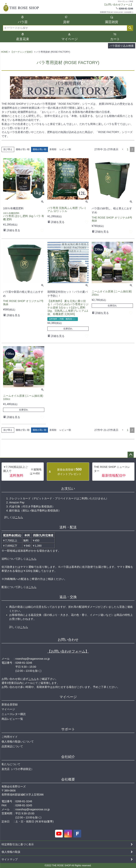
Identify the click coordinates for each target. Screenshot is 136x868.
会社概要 (68, 779)
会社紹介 (68, 757)
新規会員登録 (10, 704)
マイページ (70, 39)
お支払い (68, 489)
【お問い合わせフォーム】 (68, 651)
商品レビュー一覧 (12, 719)
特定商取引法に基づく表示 (18, 844)
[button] (123, 149)
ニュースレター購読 (14, 714)
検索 (130, 28)
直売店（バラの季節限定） (18, 769)
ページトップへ (131, 455)
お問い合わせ (68, 640)
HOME (4, 52)
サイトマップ (10, 859)
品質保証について (12, 746)
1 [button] (128, 149)
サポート (68, 729)
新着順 (53, 149)
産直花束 (23, 39)
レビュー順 (65, 149)
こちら (19, 517)
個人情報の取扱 (11, 852)
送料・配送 (68, 527)
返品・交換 (68, 597)
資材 (66, 22)
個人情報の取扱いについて (18, 742)
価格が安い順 (23, 149)
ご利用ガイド (10, 737)
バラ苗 (23, 22)
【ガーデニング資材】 (22, 52)
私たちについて (11, 764)
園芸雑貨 (112, 22)
